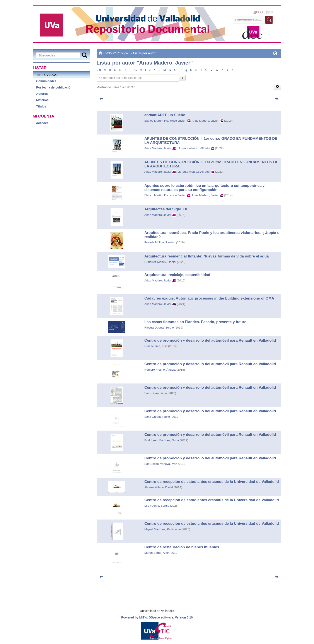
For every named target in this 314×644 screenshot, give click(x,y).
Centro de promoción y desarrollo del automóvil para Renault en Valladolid (210, 340)
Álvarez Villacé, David (159, 487)
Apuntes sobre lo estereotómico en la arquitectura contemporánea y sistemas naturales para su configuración (205, 188)
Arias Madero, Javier (205, 121)
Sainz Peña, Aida (156, 393)
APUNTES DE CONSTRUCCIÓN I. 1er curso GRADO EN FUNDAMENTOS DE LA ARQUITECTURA (211, 141)
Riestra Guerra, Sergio (159, 328)
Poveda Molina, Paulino (160, 242)
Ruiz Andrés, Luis (156, 346)
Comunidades (46, 81)
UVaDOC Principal (116, 53)
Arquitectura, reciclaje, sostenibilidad (177, 275)
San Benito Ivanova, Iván (161, 464)
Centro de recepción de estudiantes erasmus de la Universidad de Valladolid (212, 482)
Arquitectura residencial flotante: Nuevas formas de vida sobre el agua (207, 256)
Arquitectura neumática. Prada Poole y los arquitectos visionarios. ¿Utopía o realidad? (212, 235)
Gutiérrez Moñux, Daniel (160, 262)
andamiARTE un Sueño (165, 115)
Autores (42, 94)
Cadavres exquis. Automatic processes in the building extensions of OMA (209, 298)
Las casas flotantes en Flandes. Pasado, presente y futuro (195, 322)
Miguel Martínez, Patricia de (163, 529)
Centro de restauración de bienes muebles (182, 547)
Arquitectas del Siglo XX (166, 209)
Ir (182, 78)
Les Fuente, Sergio (157, 506)
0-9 (99, 70)
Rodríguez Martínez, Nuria (162, 440)
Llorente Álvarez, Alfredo (194, 148)
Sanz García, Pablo (157, 417)
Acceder (42, 123)
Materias (42, 100)
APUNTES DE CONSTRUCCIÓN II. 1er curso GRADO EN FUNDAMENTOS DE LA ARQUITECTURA (211, 164)
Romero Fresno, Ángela (160, 370)
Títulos (41, 106)
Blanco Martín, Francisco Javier (165, 121)
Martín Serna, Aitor (157, 553)
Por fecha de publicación (54, 87)
